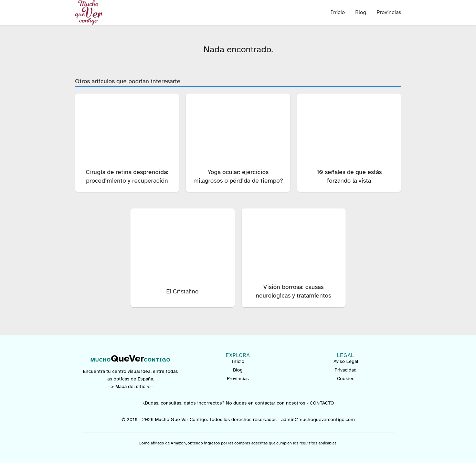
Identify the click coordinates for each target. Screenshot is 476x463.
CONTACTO (322, 403)
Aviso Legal (346, 361)
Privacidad (346, 370)
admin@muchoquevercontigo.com (318, 419)
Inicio (338, 12)
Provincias (389, 12)
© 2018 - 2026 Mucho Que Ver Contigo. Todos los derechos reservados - (201, 419)
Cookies (346, 379)
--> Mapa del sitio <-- (130, 386)
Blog (361, 12)
